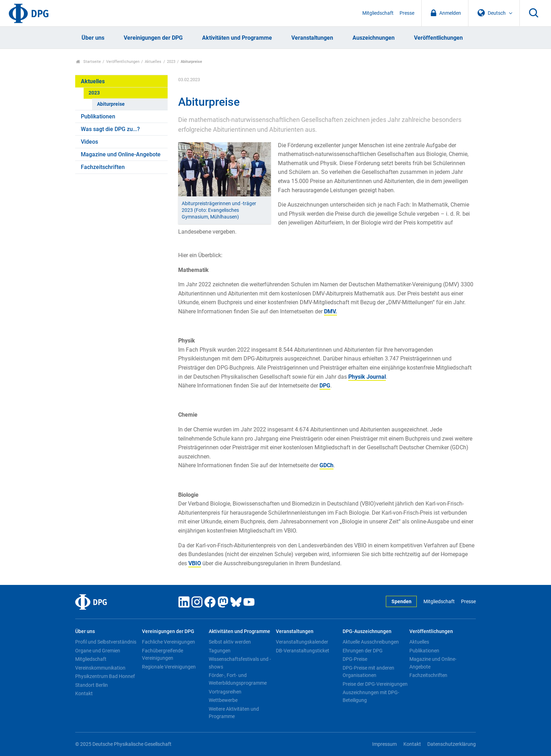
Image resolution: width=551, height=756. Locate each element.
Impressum (384, 744)
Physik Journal (367, 377)
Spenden (401, 602)
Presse (407, 13)
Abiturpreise (111, 104)
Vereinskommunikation (100, 668)
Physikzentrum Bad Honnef (105, 676)
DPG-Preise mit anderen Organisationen (368, 672)
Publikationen (98, 116)
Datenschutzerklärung (452, 744)
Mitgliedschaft (378, 13)
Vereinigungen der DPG (153, 38)
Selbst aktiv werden (230, 642)
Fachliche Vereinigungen (168, 642)
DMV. (330, 311)
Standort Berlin (92, 685)
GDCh (326, 465)
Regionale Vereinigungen (169, 667)
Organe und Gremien (98, 651)
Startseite (88, 62)
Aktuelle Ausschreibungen (371, 642)
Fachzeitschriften (103, 167)
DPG (325, 386)
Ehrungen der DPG (363, 651)
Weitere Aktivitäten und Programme (234, 713)
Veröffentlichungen (438, 38)
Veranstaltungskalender (302, 642)
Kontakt (84, 693)
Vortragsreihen (225, 692)
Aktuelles (153, 62)
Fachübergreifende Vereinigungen (163, 654)
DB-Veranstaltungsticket (303, 651)
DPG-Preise (355, 659)
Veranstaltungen (312, 38)
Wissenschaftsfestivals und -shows (240, 663)
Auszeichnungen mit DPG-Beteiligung (371, 696)
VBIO (195, 563)
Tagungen (220, 651)
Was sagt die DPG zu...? (110, 129)
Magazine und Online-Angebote (121, 154)
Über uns (93, 38)
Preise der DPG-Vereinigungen (375, 684)
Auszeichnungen (374, 38)
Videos (89, 142)
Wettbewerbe (223, 700)
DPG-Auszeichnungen (367, 631)
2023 (171, 62)
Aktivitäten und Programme (237, 38)
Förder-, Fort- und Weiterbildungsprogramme (238, 679)
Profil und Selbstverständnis (106, 642)
